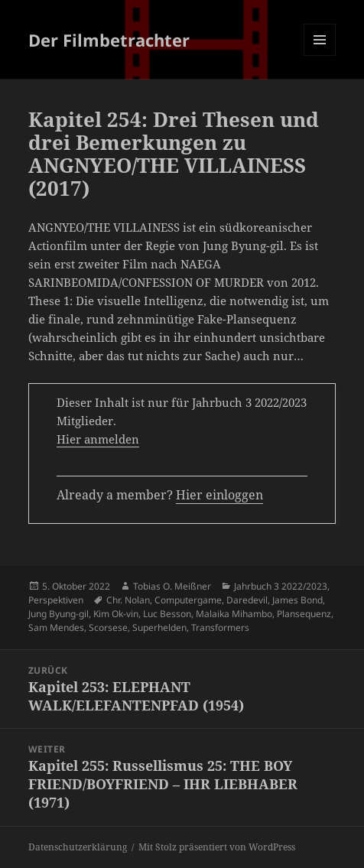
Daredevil (247, 600)
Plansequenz (304, 614)
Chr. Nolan (128, 600)
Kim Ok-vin (116, 614)
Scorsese (108, 627)
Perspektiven (56, 600)
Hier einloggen (219, 495)
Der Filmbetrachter (109, 40)
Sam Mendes (56, 627)
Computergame (188, 600)
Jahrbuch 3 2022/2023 (281, 586)
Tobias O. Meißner (172, 586)
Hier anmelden (98, 439)
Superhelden (159, 627)
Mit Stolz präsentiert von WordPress (217, 847)
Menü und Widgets (320, 55)
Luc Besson (167, 614)
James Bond (297, 600)
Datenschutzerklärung (78, 847)
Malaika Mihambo (234, 614)
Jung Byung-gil (58, 614)
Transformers (220, 627)
